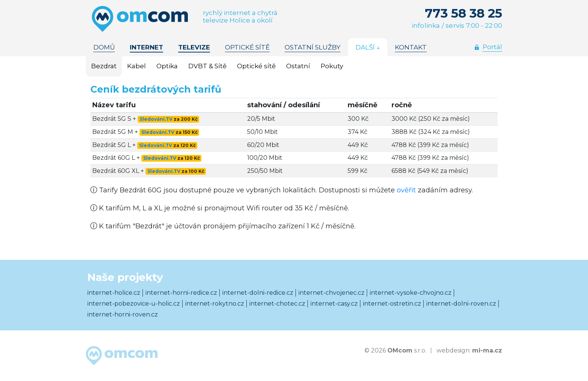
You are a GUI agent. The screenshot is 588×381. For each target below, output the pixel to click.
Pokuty (332, 66)
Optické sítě (256, 66)
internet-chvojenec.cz (331, 293)
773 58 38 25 (463, 13)
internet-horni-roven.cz (123, 314)
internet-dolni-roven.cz (461, 304)
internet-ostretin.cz (392, 304)
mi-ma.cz (487, 350)
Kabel (136, 66)
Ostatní (298, 66)
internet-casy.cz (334, 304)
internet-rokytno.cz (215, 304)
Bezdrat (104, 66)
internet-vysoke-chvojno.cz (411, 293)
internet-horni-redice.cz (181, 293)
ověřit (406, 190)
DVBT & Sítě (207, 66)
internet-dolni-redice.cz (258, 293)
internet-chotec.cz (277, 304)
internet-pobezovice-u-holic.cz (134, 304)
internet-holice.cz (114, 293)
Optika (167, 66)
